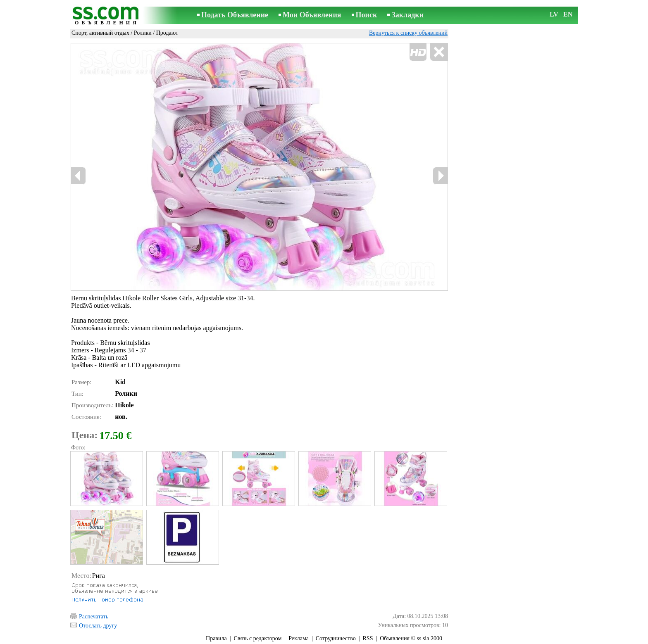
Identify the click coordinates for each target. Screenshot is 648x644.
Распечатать (94, 617)
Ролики (143, 33)
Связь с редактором (258, 638)
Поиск (367, 15)
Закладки (407, 15)
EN (568, 14)
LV (554, 14)
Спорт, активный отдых (100, 33)
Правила (216, 638)
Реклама (299, 638)
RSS (368, 638)
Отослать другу (98, 626)
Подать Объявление (235, 15)
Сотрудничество (336, 638)
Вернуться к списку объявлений (408, 33)
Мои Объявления (312, 15)
